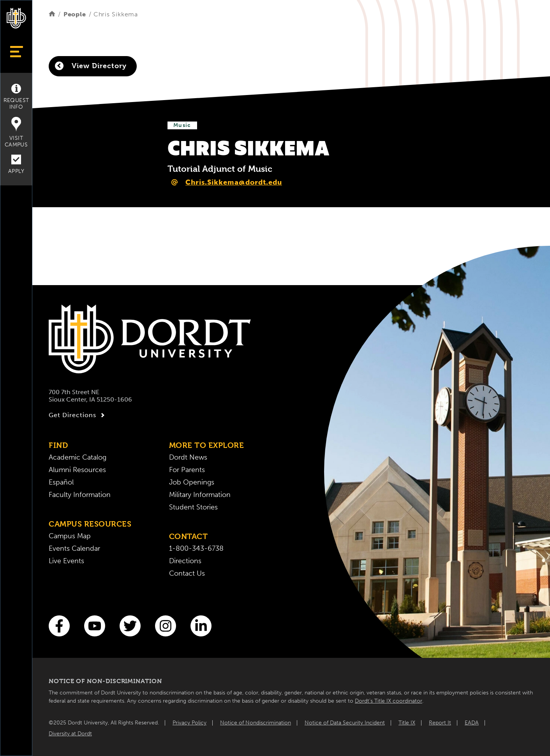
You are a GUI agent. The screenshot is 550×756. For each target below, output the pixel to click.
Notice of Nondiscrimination (256, 723)
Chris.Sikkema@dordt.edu (234, 182)
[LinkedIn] (201, 626)
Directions (185, 561)
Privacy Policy (190, 723)
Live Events (66, 561)
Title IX (407, 723)
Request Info (16, 97)
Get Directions (78, 415)
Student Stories (193, 507)
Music (182, 125)
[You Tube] (95, 626)
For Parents (187, 470)
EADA (472, 723)
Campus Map (70, 536)
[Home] (52, 14)
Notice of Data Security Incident (345, 723)
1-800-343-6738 (196, 548)
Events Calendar (74, 548)
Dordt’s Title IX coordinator (389, 701)
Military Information (200, 495)
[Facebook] (59, 626)
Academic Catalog (78, 457)
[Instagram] (166, 626)
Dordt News (188, 457)
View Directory (91, 66)
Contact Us (187, 573)
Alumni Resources (77, 470)
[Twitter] (130, 626)
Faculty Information (80, 495)
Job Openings (192, 482)
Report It (440, 723)
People (75, 14)
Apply (16, 165)
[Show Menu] (16, 52)
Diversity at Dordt (70, 734)
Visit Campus (16, 132)
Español (61, 482)
